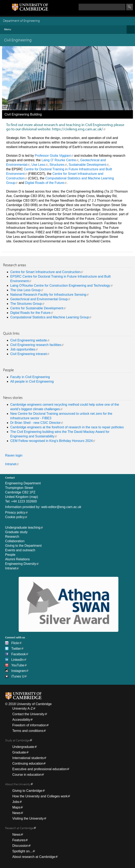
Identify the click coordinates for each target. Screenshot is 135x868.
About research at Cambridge (34, 857)
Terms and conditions (28, 731)
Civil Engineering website (29, 340)
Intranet (11, 464)
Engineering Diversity (21, 564)
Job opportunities (23, 349)
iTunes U (18, 676)
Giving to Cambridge (27, 791)
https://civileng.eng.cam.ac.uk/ (78, 129)
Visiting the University (28, 818)
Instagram (19, 671)
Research (12, 537)
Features (19, 840)
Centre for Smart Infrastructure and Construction (45, 272)
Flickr (15, 643)
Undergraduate (23, 747)
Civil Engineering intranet (29, 354)
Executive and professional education (39, 769)
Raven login (14, 455)
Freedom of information (29, 725)
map (34, 497)
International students (28, 758)
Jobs (16, 802)
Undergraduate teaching (23, 527)
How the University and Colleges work (40, 796)
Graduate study (16, 532)
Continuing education (28, 763)
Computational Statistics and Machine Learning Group (50, 317)
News (16, 813)
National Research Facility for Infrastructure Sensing (48, 295)
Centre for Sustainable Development (37, 308)
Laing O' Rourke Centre (59, 160)
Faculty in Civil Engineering (30, 377)
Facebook (18, 654)
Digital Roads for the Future (30, 313)
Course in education (27, 775)
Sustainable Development (87, 165)
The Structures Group (26, 304)
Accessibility (21, 720)
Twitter (16, 649)
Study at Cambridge (17, 740)
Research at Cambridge (19, 828)
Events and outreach (20, 550)
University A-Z (23, 709)
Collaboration (15, 541)
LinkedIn (18, 660)
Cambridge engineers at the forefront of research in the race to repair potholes (67, 427)
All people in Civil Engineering (32, 381)
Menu (69, 29)
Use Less (38, 165)
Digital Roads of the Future (45, 183)
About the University (18, 784)
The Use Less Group (25, 290)
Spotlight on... (22, 851)
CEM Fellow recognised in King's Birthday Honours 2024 (51, 441)
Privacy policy (15, 512)
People (10, 555)
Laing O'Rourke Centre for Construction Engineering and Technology (60, 286)
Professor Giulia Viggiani (53, 156)
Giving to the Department (23, 546)
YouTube (18, 665)
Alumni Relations (17, 559)
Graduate (19, 752)
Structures (57, 165)
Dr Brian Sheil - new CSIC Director (35, 423)
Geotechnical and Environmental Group (39, 299)
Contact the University (28, 714)
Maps (16, 807)
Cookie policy (15, 517)
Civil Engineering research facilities (36, 345)
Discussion (20, 846)
